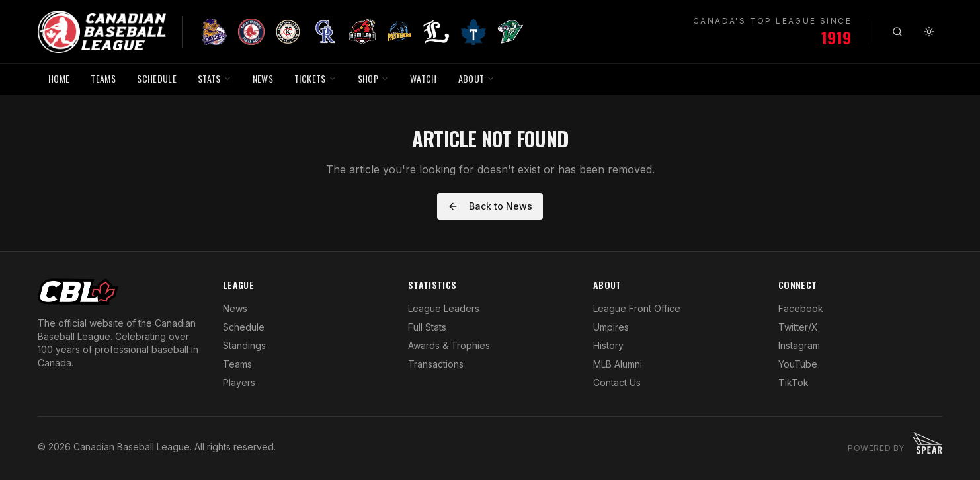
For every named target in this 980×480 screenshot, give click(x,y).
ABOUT (477, 78)
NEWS (263, 78)
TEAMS (103, 78)
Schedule (244, 327)
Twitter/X (798, 327)
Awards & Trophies (449, 345)
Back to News (490, 206)
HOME (59, 78)
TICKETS (315, 78)
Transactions (436, 364)
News (235, 308)
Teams (237, 364)
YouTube (798, 364)
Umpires (611, 327)
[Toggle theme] (929, 32)
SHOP (373, 78)
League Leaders (444, 308)
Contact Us (617, 382)
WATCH (424, 78)
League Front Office (637, 308)
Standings (244, 345)
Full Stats (427, 327)
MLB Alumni (618, 364)
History (608, 345)
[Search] (897, 32)
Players (239, 382)
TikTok (794, 382)
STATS (215, 78)
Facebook (801, 308)
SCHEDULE (157, 78)
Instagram (799, 345)
